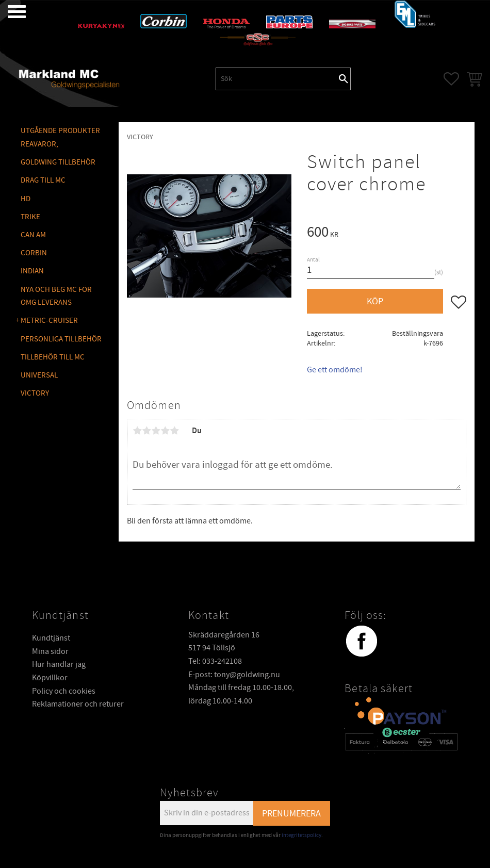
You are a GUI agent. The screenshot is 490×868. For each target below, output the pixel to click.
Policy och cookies (64, 691)
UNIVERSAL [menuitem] (39, 375)
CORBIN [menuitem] (34, 253)
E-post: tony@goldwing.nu (234, 675)
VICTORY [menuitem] (35, 393)
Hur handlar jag (59, 664)
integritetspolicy (301, 835)
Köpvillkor (50, 678)
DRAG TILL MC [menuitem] (43, 180)
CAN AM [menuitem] (33, 235)
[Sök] (344, 79)
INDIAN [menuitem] (32, 271)
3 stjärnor (156, 431)
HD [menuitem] (26, 199)
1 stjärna (137, 431)
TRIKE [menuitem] (30, 217)
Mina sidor (50, 651)
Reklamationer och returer (78, 704)
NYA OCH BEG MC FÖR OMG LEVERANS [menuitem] (56, 296)
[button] (9, 12)
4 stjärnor (165, 431)
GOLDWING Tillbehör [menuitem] (58, 162)
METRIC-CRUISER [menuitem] (49, 321)
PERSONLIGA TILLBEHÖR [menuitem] (61, 339)
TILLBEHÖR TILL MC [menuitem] (53, 357)
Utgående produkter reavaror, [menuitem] (60, 137)
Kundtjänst (51, 638)
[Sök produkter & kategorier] (276, 79)
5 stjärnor (174, 431)
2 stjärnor (146, 431)
